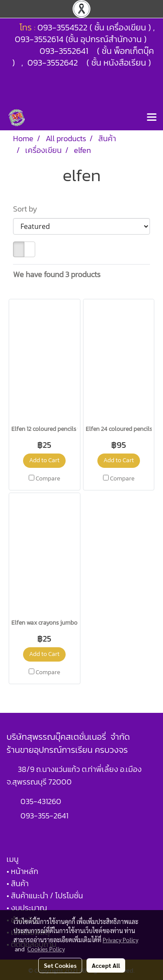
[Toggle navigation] (152, 118)
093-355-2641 (44, 816)
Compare (48, 479)
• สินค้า (18, 883)
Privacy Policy (120, 940)
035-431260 (42, 801)
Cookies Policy (46, 949)
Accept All (106, 965)
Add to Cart (44, 460)
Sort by (28, 209)
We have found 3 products (57, 274)
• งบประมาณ (27, 908)
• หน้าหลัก (22, 871)
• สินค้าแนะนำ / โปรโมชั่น (45, 896)
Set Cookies (60, 965)
